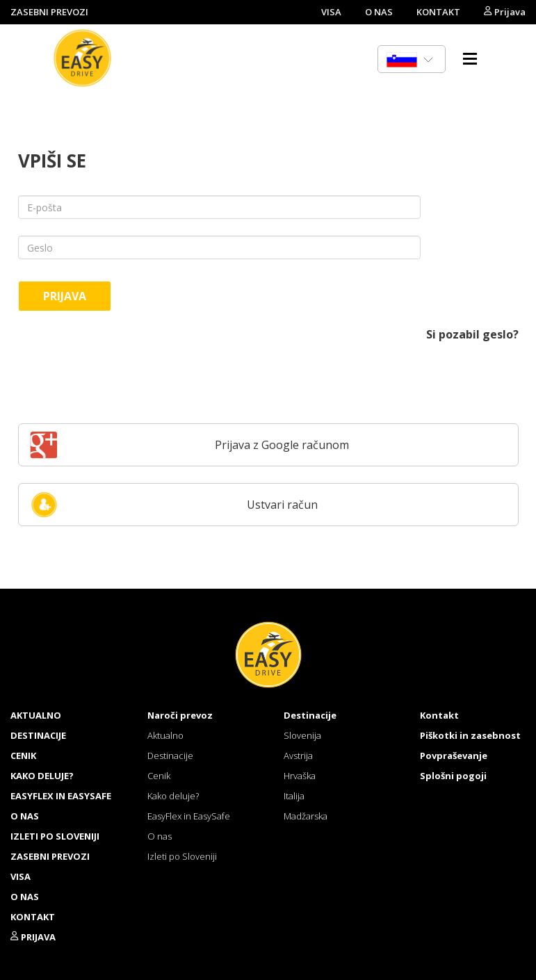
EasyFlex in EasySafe (61, 796)
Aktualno (36, 715)
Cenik (23, 756)
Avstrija (298, 756)
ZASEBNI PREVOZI (49, 12)
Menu (470, 58)
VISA (331, 12)
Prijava (505, 12)
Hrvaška (300, 776)
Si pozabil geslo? (472, 334)
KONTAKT (438, 12)
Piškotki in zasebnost (470, 735)
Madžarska (306, 816)
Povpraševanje (454, 756)
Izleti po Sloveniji (55, 836)
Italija (294, 796)
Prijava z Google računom (190, 445)
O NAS (379, 12)
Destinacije (38, 735)
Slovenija (302, 735)
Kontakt (439, 715)
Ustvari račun (174, 505)
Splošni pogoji (453, 776)
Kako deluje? (42, 776)
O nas (25, 816)
